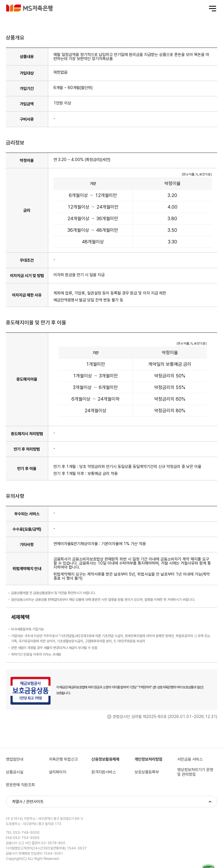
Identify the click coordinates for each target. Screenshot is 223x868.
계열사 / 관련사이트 (28, 802)
